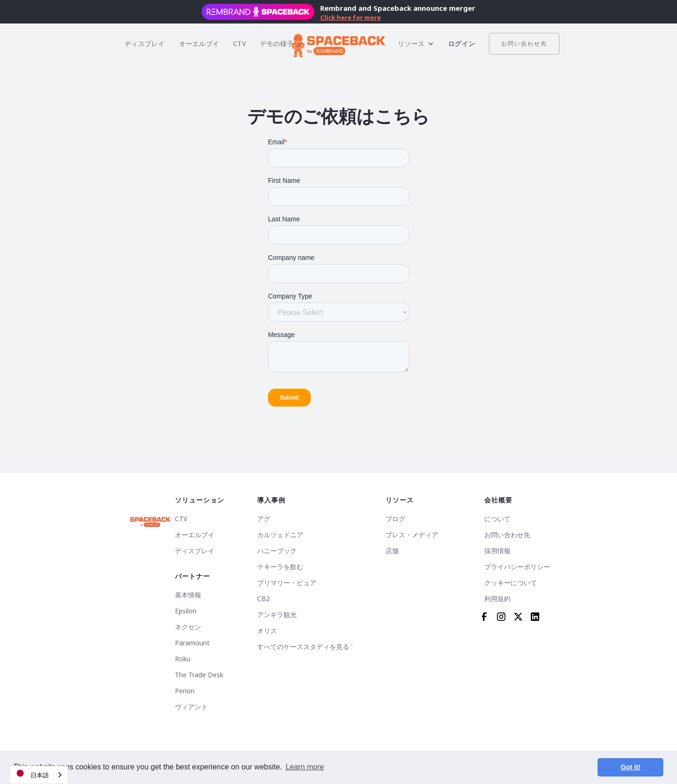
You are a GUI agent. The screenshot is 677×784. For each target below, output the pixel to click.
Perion (185, 691)
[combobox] (39, 775)
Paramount (192, 643)
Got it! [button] (630, 767)
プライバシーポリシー (517, 567)
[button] (281, 44)
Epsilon (186, 611)
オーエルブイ (199, 43)
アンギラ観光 (277, 615)
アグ (264, 519)
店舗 (392, 551)
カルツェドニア (280, 535)
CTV (240, 43)
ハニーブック (277, 551)
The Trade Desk (199, 675)
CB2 (264, 599)
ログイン (461, 43)
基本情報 (188, 595)
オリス (267, 631)
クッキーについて (511, 583)
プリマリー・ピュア (287, 583)
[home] (338, 44)
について (497, 519)
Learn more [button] (305, 767)
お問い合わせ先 (524, 43)
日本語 (32, 773)
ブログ (395, 519)
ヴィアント (191, 707)
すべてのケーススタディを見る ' (305, 647)
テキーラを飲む (280, 567)
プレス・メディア (412, 535)
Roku (183, 659)
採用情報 (497, 551)
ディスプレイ (145, 43)
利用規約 (497, 599)
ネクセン (188, 627)
